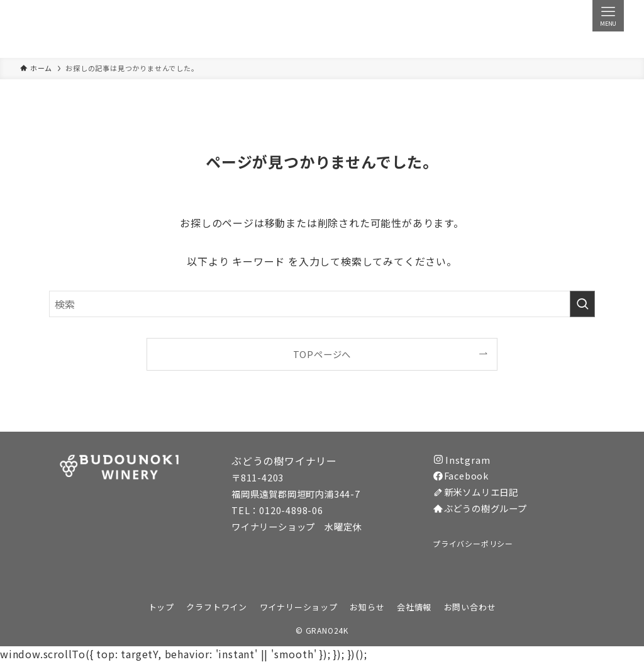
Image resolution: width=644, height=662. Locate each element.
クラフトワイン (217, 607)
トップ (161, 607)
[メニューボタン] (608, 16)
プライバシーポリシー (473, 543)
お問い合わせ (470, 607)
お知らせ (367, 607)
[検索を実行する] (582, 304)
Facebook (461, 475)
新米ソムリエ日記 (476, 492)
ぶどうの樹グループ (480, 508)
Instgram (462, 460)
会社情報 (414, 607)
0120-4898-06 (291, 510)
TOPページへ (322, 354)
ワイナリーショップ (299, 607)
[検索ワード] (322, 304)
